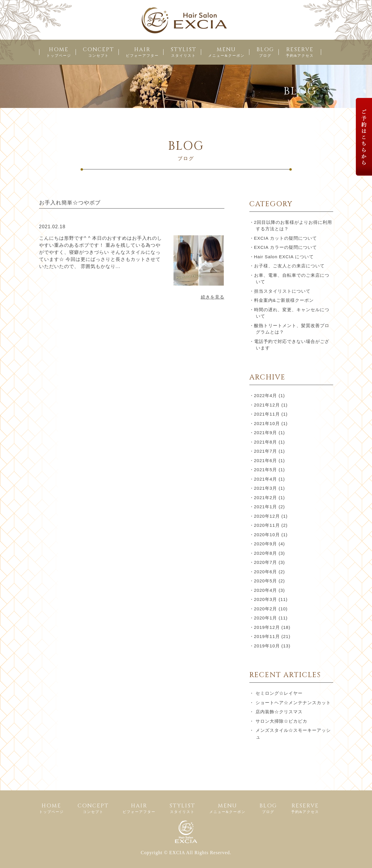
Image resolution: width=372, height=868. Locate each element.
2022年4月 (266, 395)
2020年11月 (267, 525)
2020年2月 (266, 609)
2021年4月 (266, 479)
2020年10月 (267, 535)
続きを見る (213, 297)
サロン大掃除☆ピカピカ (281, 721)
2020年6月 (266, 572)
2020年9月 (266, 544)
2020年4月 (266, 590)
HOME (59, 52)
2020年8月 (266, 553)
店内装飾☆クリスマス (279, 712)
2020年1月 (266, 618)
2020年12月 (267, 516)
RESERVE (300, 52)
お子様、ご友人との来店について (289, 266)
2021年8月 (266, 442)
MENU (226, 52)
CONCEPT (99, 52)
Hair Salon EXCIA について (284, 257)
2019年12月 (267, 627)
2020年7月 (266, 562)
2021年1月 (266, 507)
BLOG (265, 52)
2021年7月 (266, 451)
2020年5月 (266, 581)
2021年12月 (267, 405)
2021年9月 (266, 433)
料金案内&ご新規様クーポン (284, 300)
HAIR (142, 52)
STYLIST (184, 52)
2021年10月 (267, 423)
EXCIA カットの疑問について (286, 238)
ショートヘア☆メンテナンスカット (293, 703)
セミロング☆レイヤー (279, 693)
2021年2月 (266, 498)
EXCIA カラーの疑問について (286, 247)
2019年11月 (267, 636)
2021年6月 (266, 460)
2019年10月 (267, 646)
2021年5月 (266, 470)
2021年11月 (267, 414)
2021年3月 (266, 488)
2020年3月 (266, 599)
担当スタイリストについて (282, 291)
